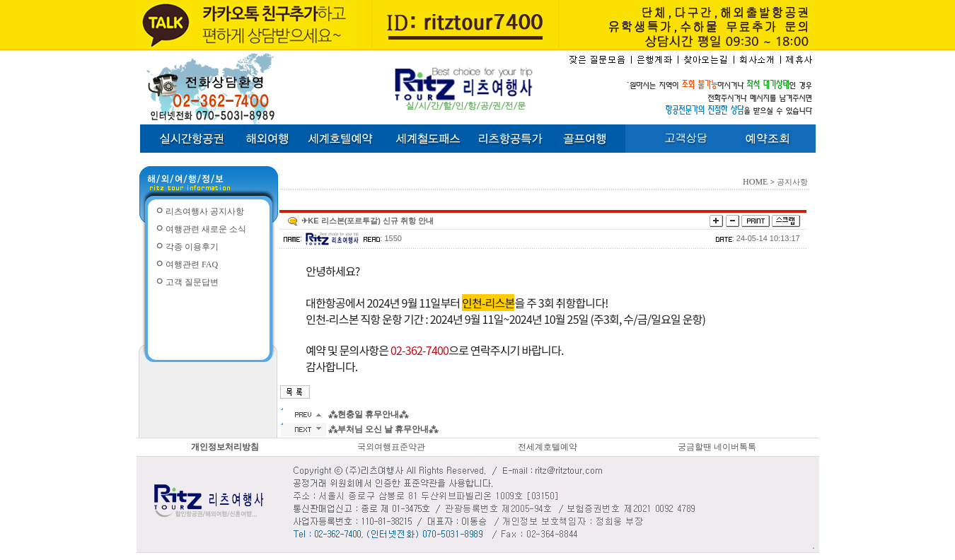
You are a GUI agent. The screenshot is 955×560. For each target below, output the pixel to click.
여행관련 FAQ (192, 264)
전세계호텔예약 (548, 447)
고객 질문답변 (192, 282)
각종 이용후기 (192, 247)
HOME (755, 182)
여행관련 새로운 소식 (206, 229)
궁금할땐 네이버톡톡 (717, 447)
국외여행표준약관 (391, 447)
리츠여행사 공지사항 (205, 211)
